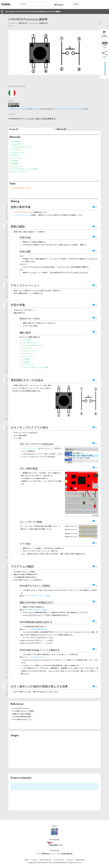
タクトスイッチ (17, 166)
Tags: (10, 26)
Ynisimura (36, 109)
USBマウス (16, 155)
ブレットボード (17, 158)
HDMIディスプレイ (19, 153)
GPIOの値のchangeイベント (39, 657)
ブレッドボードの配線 (31, 522)
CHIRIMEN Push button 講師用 (19, 109)
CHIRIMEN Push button (22, 215)
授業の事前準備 (20, 207)
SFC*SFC (48, 863)
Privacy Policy (59, 860)
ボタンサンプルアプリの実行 (30, 428)
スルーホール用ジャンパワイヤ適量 (24, 169)
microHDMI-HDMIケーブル (22, 147)
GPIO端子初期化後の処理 (38, 629)
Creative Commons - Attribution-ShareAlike (68, 109)
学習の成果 (25, 252)
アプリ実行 (25, 544)
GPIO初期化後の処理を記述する (36, 622)
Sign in (77, 4)
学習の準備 (18, 305)
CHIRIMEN (16, 142)
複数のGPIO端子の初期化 (38, 610)
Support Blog (80, 860)
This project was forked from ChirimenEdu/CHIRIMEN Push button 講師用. (33, 12)
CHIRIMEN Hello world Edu (21, 188)
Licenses (70, 860)
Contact (34, 860)
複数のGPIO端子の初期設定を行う (37, 603)
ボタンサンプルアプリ (20, 172)
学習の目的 (25, 238)
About (27, 860)
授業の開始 (18, 227)
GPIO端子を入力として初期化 (35, 586)
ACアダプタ (16, 150)
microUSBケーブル (18, 144)
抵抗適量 (15, 164)
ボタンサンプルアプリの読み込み (36, 444)
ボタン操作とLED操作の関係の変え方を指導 (39, 687)
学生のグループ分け (30, 319)
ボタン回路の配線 (29, 468)
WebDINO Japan (61, 863)
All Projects (59, 5)
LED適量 (15, 161)
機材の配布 (25, 333)
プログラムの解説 (22, 567)
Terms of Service (46, 860)
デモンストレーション (25, 286)
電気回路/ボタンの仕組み (27, 380)
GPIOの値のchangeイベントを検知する (40, 650)
